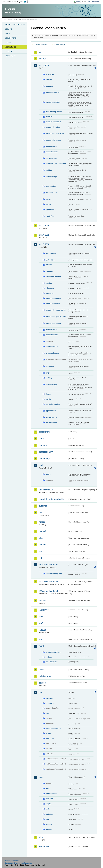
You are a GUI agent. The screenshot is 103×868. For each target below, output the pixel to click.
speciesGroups (52, 662)
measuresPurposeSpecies (56, 317)
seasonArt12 (51, 186)
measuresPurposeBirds (55, 133)
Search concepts (60, 45)
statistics (49, 814)
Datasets (8, 29)
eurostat (43, 506)
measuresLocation (53, 127)
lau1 (41, 617)
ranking (49, 170)
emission (49, 799)
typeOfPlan (50, 216)
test (41, 692)
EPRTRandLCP (46, 490)
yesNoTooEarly (52, 417)
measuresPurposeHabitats (56, 310)
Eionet (15, 20)
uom (41, 777)
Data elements (11, 38)
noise (41, 670)
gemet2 (42, 531)
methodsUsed (51, 147)
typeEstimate (51, 209)
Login (78, 2)
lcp (40, 639)
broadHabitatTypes (53, 652)
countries (49, 86)
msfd (41, 646)
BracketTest (50, 703)
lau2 (41, 623)
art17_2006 (44, 225)
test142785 (50, 738)
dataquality (44, 459)
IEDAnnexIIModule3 (48, 582)
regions (49, 657)
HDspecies (50, 288)
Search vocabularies (42, 45)
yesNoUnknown (52, 422)
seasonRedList (52, 193)
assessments (51, 253)
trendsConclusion (53, 404)
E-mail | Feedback (12, 861)
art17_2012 (44, 235)
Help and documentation (15, 24)
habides (43, 545)
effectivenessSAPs (53, 102)
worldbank (44, 847)
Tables (7, 33)
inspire (42, 600)
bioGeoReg (50, 260)
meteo (48, 809)
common (43, 445)
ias (40, 551)
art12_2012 (44, 59)
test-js (48, 733)
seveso (42, 683)
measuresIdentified (53, 122)
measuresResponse (53, 140)
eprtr (41, 465)
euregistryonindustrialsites (52, 499)
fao (40, 513)
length (48, 804)
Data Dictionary (24, 20)
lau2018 (43, 630)
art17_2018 (44, 244)
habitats (49, 283)
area (47, 788)
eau (47, 713)
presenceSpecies (52, 353)
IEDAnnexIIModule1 (48, 565)
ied (40, 558)
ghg (41, 538)
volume (49, 829)
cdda (41, 439)
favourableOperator (53, 276)
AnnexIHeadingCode (54, 574)
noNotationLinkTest (53, 729)
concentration (51, 794)
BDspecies (50, 74)
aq (40, 52)
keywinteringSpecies (54, 112)
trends (48, 204)
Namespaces (10, 56)
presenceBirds (51, 158)
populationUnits (52, 152)
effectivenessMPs (53, 93)
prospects (50, 366)
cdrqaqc (49, 80)
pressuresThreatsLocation (56, 164)
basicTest (49, 699)
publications (45, 676)
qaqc (48, 373)
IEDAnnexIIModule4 (48, 591)
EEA (15, 2)
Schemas (8, 42)
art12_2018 (44, 65)
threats (49, 199)
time (47, 819)
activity (49, 474)
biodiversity (45, 432)
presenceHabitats (53, 346)
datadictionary (46, 452)
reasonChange (51, 177)
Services (8, 51)
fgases (42, 522)
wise (41, 837)
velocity (49, 824)
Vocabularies (10, 47)
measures (50, 117)
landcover (44, 610)
